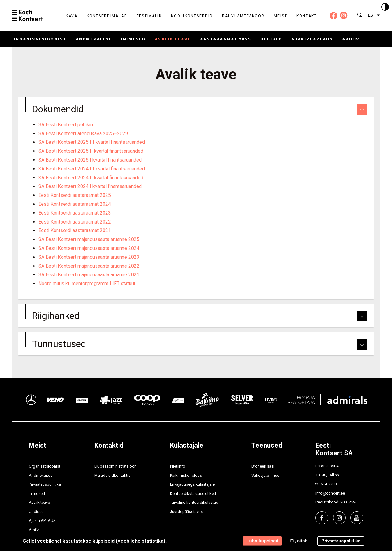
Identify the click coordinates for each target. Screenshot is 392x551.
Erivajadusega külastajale (192, 484)
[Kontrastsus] (385, 7)
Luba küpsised (262, 541)
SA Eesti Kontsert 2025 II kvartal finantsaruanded (91, 151)
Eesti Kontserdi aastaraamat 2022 (75, 222)
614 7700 (329, 484)
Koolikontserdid (192, 16)
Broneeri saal (263, 466)
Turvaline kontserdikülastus (194, 502)
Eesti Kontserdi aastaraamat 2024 (75, 204)
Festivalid (149, 16)
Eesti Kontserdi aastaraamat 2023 (75, 213)
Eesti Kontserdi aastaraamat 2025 (75, 195)
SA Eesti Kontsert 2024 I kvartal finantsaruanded (90, 186)
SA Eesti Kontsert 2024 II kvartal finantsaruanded (91, 178)
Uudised (271, 39)
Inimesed (133, 39)
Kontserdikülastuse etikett (193, 494)
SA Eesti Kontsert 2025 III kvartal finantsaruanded (92, 142)
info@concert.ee (330, 493)
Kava (72, 16)
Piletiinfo (178, 466)
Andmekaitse (94, 39)
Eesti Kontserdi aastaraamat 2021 (75, 230)
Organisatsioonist (39, 39)
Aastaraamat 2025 (226, 39)
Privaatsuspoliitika (45, 484)
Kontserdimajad (107, 16)
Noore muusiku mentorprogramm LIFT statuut (87, 283)
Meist (281, 16)
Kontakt (307, 16)
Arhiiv (351, 39)
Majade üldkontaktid (113, 475)
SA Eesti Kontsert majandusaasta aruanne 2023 (89, 257)
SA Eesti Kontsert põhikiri (66, 125)
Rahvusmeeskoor (243, 16)
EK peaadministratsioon (115, 466)
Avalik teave (173, 39)
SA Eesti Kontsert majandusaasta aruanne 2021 (89, 275)
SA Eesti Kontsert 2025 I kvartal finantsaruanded (90, 160)
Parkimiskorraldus (186, 475)
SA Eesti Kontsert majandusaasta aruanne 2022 (89, 266)
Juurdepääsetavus (186, 512)
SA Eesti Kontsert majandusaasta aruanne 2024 (89, 248)
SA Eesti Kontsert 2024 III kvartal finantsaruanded (92, 169)
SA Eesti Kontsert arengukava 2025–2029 (83, 134)
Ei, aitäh (299, 541)
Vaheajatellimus (265, 475)
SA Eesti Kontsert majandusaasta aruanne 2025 (89, 239)
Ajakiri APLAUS (312, 39)
